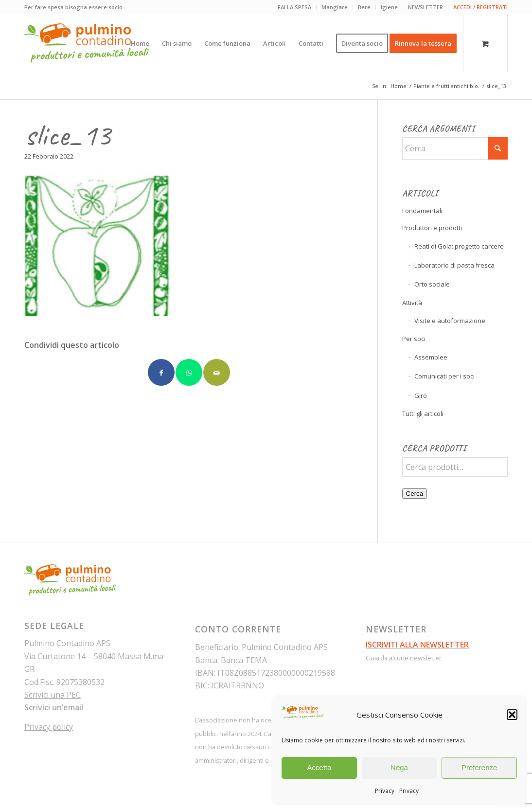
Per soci (414, 339)
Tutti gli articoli (423, 414)
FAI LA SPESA (294, 7)
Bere (364, 7)
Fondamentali (422, 211)
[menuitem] (295, 7)
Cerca (415, 494)
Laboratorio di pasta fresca (454, 265)
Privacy (385, 791)
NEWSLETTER (426, 7)
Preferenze (479, 767)
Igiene (389, 7)
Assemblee (431, 357)
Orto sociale (432, 284)
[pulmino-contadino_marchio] (87, 43)
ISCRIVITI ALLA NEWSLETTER (417, 645)
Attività (412, 303)
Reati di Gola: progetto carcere (459, 246)
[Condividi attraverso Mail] (217, 372)
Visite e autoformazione (450, 321)
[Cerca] (455, 148)
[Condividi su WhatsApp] (189, 372)
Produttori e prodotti (432, 228)
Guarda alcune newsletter (404, 658)
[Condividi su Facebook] (161, 372)
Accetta (319, 767)
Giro (421, 396)
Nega (399, 767)
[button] (512, 715)
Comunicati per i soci (444, 376)
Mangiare (335, 7)
